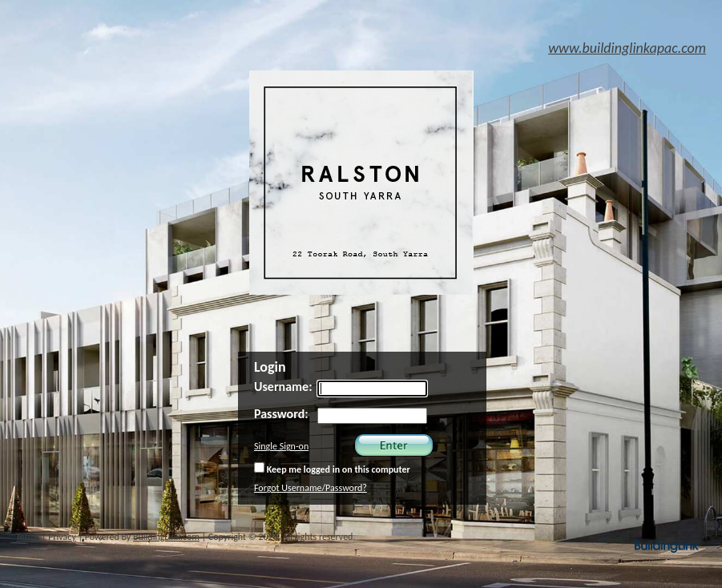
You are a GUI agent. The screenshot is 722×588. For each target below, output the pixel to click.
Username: (283, 387)
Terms (28, 537)
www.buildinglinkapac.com (627, 48)
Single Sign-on (281, 446)
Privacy (62, 537)
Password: (281, 414)
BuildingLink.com (166, 537)
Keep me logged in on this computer (332, 469)
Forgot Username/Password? (311, 488)
